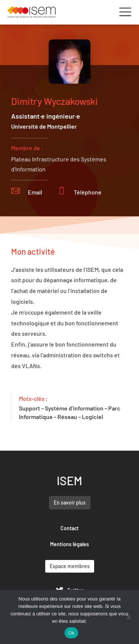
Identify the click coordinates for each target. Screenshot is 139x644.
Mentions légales (69, 544)
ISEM (69, 480)
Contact (69, 528)
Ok (71, 633)
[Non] (129, 617)
